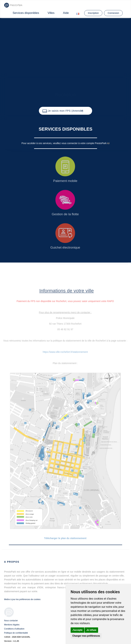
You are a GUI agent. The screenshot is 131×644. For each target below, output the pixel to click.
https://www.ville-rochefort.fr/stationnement (65, 352)
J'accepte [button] (77, 630)
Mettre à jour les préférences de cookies (22, 599)
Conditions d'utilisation (14, 629)
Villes (51, 13)
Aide (66, 13)
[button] (65, 111)
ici (108, 143)
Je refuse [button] (91, 630)
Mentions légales (12, 625)
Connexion (113, 13)
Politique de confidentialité (16, 633)
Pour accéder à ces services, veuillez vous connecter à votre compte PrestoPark (64, 143)
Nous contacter (11, 621)
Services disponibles (26, 13)
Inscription (93, 13)
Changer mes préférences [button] (86, 636)
